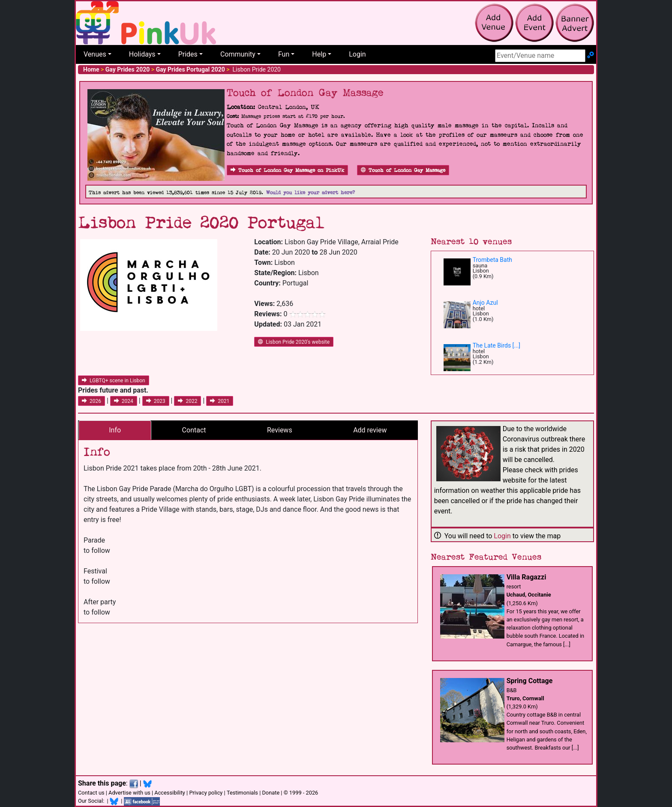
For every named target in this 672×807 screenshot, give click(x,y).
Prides (188, 54)
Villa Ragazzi (526, 577)
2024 (124, 401)
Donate (271, 793)
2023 (156, 401)
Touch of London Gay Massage (403, 170)
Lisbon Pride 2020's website (294, 342)
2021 (220, 401)
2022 (187, 401)
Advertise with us (129, 793)
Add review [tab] (370, 430)
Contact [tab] (194, 430)
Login (357, 54)
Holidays (142, 54)
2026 (91, 401)
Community (238, 54)
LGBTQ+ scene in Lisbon (114, 381)
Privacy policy (206, 793)
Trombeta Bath (492, 260)
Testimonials (242, 793)
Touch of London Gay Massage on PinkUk (287, 170)
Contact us (91, 793)
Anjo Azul (485, 303)
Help (319, 54)
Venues (95, 54)
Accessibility (170, 793)
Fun (284, 54)
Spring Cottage (530, 681)
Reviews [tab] (280, 430)
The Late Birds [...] (496, 345)
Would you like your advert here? (310, 193)
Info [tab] (115, 430)
